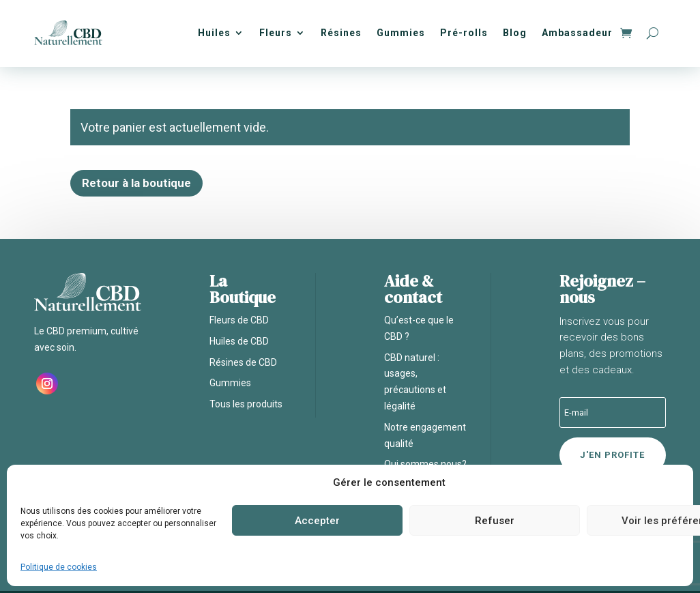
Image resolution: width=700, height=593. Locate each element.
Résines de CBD (243, 362)
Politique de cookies (59, 567)
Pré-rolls (464, 33)
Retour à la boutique (136, 183)
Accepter (317, 521)
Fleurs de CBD (239, 320)
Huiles (214, 33)
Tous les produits (246, 404)
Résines (341, 33)
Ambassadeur (577, 33)
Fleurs (276, 33)
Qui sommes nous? (425, 464)
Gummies (401, 33)
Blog (515, 33)
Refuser (495, 521)
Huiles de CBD (239, 341)
